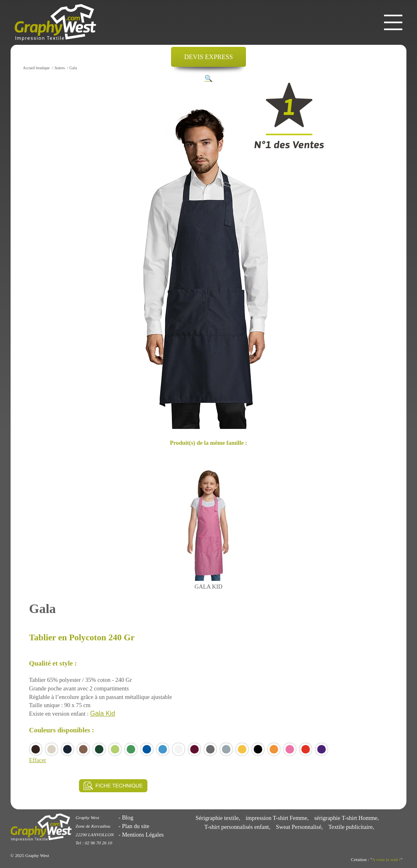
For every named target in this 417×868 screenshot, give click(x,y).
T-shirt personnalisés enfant (237, 827)
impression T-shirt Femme (276, 818)
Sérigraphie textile (217, 818)
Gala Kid (102, 713)
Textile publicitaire (350, 827)
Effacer (37, 760)
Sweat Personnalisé (299, 827)
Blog (127, 817)
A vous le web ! (386, 859)
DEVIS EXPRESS (208, 57)
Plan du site (135, 826)
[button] (208, 78)
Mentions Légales (143, 835)
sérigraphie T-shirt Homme (346, 818)
